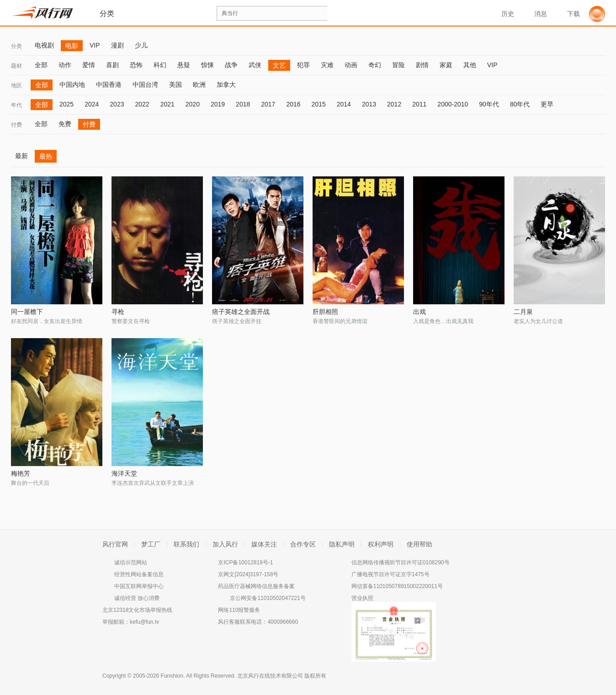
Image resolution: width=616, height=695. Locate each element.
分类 (16, 46)
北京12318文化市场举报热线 (137, 610)
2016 (293, 104)
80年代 (520, 104)
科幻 (160, 65)
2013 (369, 104)
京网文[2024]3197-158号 (248, 574)
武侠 (255, 65)
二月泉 (523, 312)
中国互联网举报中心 (139, 586)
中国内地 (72, 85)
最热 (46, 156)
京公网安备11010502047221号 (268, 598)
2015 (319, 104)
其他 (470, 65)
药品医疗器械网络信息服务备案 (256, 586)
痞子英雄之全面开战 (241, 312)
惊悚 (207, 65)
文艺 (279, 65)
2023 (117, 104)
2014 (344, 104)
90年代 (489, 104)
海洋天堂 (124, 473)
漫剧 (117, 45)
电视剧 (44, 45)
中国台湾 (145, 85)
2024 (92, 104)
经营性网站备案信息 (139, 574)
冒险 (398, 65)
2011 (419, 104)
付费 (16, 125)
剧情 (422, 65)
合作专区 (303, 544)
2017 (268, 104)
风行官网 (115, 544)
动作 (65, 65)
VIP (95, 45)
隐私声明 (342, 544)
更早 (547, 104)
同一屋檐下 (27, 312)
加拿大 (226, 85)
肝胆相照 (325, 312)
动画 (351, 65)
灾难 (327, 65)
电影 (72, 46)
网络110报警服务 (239, 610)
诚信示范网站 (131, 562)
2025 (66, 104)
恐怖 (136, 65)
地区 (16, 85)
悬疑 (184, 65)
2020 (193, 104)
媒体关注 (264, 544)
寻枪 (118, 312)
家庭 (446, 65)
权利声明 (381, 544)
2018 (243, 104)
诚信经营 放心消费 (137, 598)
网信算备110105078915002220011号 (397, 586)
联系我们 (186, 544)
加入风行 (225, 544)
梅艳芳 (21, 473)
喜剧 (112, 65)
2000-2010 (453, 104)
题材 (16, 66)
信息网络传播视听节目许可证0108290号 (401, 562)
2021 (167, 104)
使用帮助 (420, 544)
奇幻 (375, 65)
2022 (142, 104)
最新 (21, 156)
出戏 (420, 312)
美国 (175, 85)
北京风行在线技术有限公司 (270, 676)
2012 (394, 104)
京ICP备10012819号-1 (245, 562)
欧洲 (199, 85)
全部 (41, 65)
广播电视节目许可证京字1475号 (390, 574)
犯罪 (303, 65)
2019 (218, 104)
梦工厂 (151, 544)
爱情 (89, 65)
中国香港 (109, 85)
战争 (231, 65)
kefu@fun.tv (144, 622)
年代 (16, 105)
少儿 (141, 45)
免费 (65, 124)
